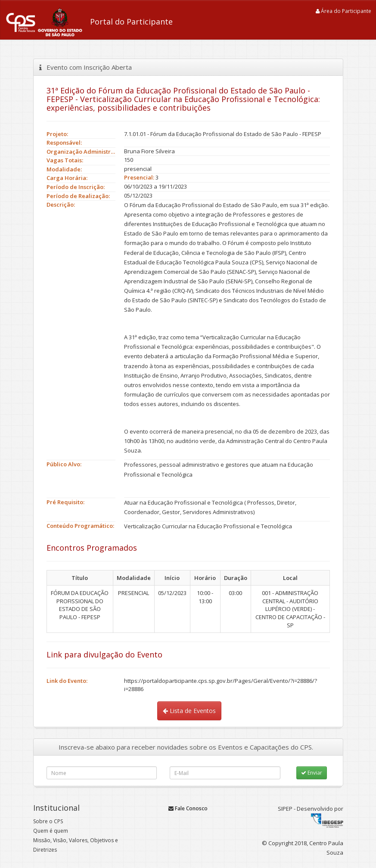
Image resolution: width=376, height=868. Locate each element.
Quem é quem (51, 831)
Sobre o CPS (48, 821)
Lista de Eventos (189, 711)
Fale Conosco (188, 808)
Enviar (312, 773)
